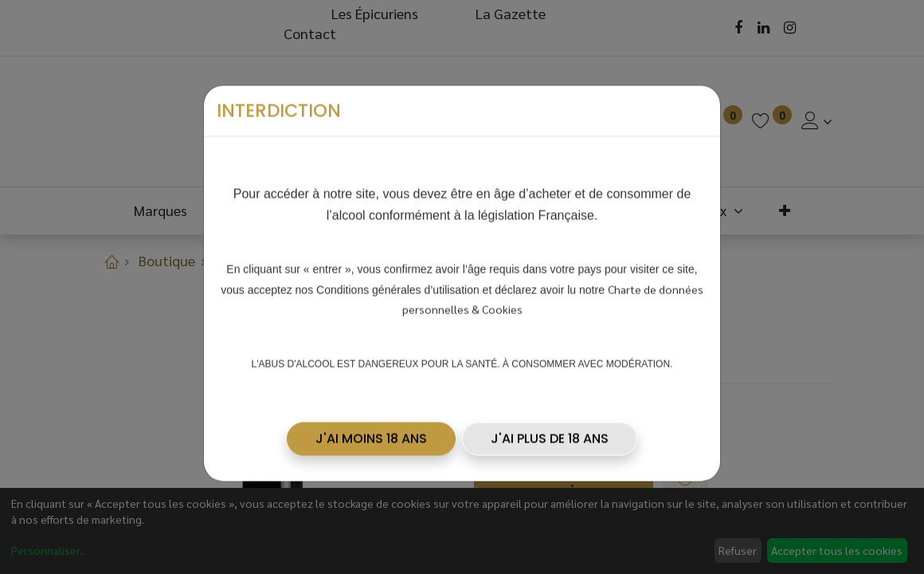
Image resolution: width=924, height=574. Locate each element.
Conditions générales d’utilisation (398, 287)
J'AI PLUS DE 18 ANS (550, 436)
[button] (371, 436)
